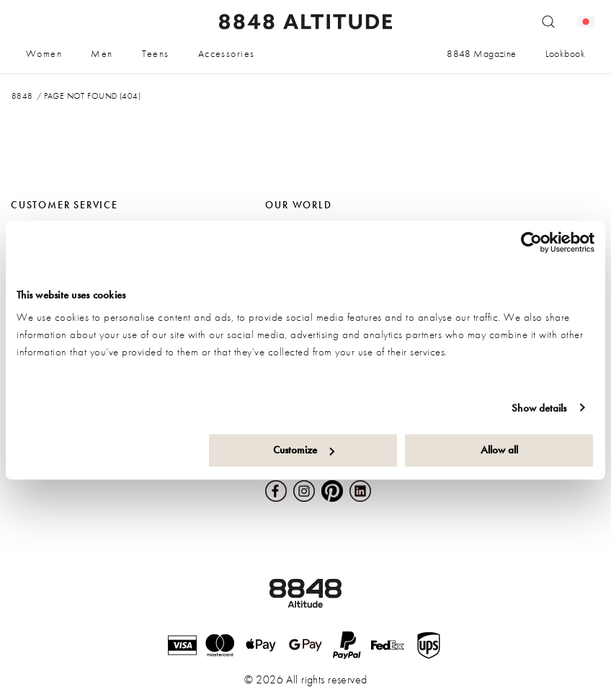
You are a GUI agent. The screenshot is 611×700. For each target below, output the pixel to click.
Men (102, 53)
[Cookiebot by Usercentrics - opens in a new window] (531, 242)
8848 (22, 96)
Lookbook (565, 53)
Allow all (499, 450)
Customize (304, 450)
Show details (539, 408)
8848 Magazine (481, 53)
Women (44, 53)
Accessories (227, 53)
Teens (156, 53)
